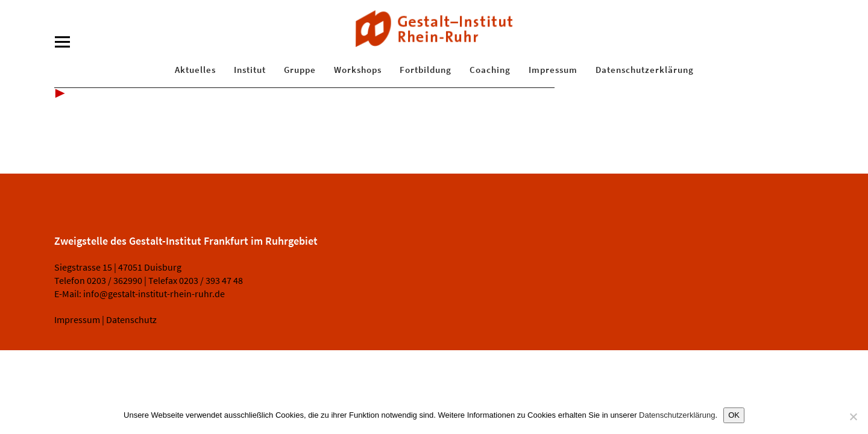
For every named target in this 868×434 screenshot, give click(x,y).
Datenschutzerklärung (645, 70)
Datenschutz (131, 319)
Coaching (490, 70)
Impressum (553, 70)
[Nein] (853, 417)
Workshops (358, 70)
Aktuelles (195, 70)
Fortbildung (426, 70)
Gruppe (300, 70)
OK (734, 415)
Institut (250, 70)
